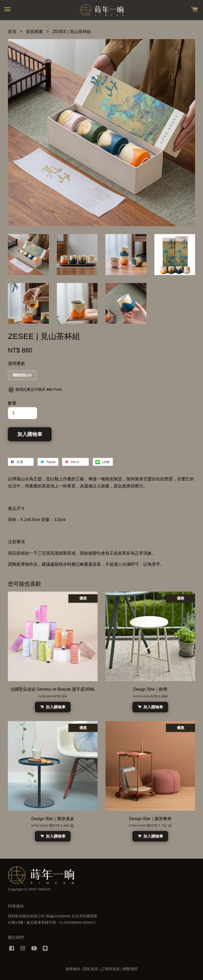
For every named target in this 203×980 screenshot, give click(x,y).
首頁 (12, 32)
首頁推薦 (34, 32)
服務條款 (73, 969)
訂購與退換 (110, 969)
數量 (12, 403)
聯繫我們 (130, 969)
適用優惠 (16, 363)
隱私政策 (91, 969)
